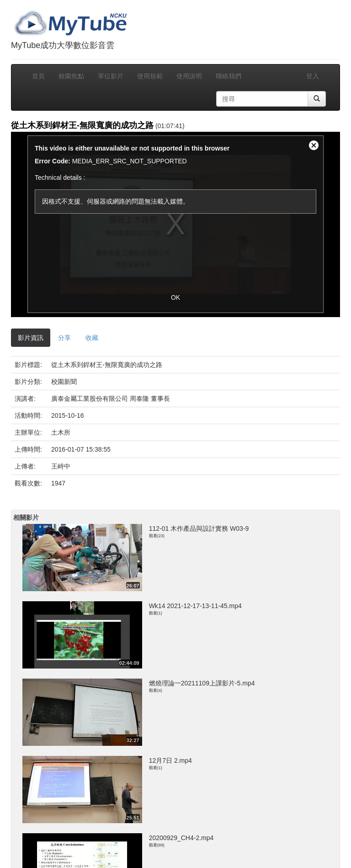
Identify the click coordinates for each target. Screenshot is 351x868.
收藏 (92, 338)
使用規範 (150, 76)
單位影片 (111, 76)
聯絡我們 (229, 76)
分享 (64, 338)
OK (175, 297)
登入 (313, 76)
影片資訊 (31, 338)
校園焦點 (71, 76)
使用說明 (189, 76)
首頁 (38, 76)
